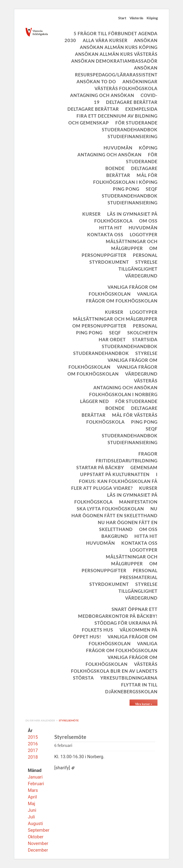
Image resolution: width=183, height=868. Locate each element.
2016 (33, 744)
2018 (33, 757)
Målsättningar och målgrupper (115, 319)
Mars (33, 790)
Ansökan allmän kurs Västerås (116, 54)
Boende (115, 168)
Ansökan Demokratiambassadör (114, 61)
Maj (32, 804)
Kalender (48, 720)
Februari (36, 784)
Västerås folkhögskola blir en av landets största (114, 671)
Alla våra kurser (105, 40)
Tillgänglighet (138, 269)
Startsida (145, 339)
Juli (31, 817)
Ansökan (146, 40)
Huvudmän (118, 148)
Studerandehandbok (130, 130)
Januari (35, 777)
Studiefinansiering (133, 136)
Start (122, 18)
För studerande (136, 123)
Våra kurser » (144, 704)
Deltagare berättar (132, 102)
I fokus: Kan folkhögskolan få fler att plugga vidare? (114, 481)
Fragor (148, 454)
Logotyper (144, 234)
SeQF (152, 189)
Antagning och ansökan (102, 95)
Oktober (36, 837)
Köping (152, 18)
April (32, 797)
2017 (33, 750)
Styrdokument (109, 262)
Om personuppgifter (99, 326)
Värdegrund (141, 276)
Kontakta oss (105, 234)
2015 (33, 737)
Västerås (136, 18)
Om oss (148, 221)
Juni (32, 810)
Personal (145, 255)
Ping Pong (126, 189)
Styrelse (146, 262)
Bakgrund (115, 536)
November (38, 843)
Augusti (35, 823)
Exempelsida (141, 109)
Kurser (91, 214)
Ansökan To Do (96, 81)
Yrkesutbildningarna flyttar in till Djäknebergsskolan (129, 685)
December (38, 850)
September (39, 830)
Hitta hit (111, 228)
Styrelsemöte (69, 720)
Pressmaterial (139, 577)
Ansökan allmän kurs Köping (119, 47)
